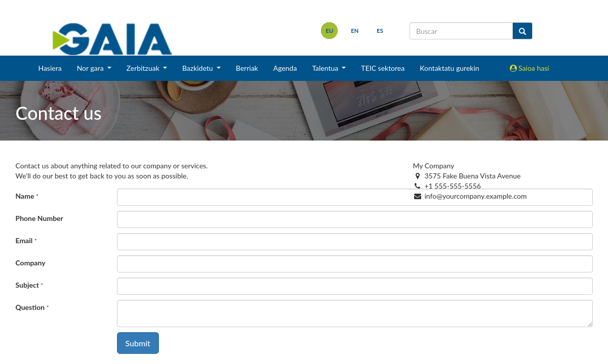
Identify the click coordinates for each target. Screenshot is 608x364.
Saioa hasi (530, 68)
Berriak (247, 68)
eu (330, 31)
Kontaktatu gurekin (449, 68)
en (355, 31)
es (380, 31)
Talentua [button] (326, 68)
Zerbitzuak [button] (144, 68)
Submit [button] (138, 343)
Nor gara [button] (91, 68)
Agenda (285, 68)
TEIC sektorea (383, 68)
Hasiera (50, 68)
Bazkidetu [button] (198, 68)
